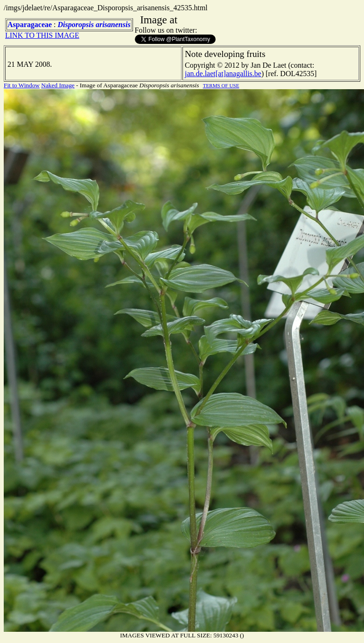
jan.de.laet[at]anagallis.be (223, 74)
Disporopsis (76, 25)
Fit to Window (22, 85)
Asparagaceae (30, 25)
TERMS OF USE (221, 85)
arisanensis (113, 25)
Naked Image (58, 85)
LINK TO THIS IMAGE (42, 35)
